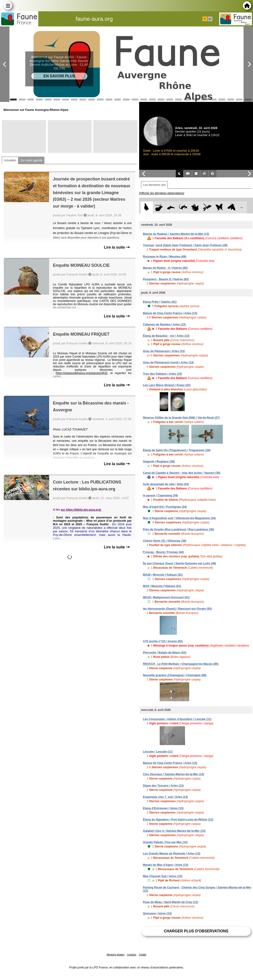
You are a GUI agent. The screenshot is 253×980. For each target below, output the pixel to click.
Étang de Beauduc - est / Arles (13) (166, 336)
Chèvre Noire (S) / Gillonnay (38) (165, 541)
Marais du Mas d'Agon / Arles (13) (165, 865)
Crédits (143, 955)
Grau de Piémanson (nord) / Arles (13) (168, 363)
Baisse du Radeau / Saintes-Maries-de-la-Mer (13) (176, 234)
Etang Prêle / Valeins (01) (160, 302)
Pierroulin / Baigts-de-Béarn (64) (165, 653)
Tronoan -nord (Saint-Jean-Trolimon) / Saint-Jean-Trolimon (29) (185, 245)
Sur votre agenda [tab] (31, 160)
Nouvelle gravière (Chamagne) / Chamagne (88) (175, 675)
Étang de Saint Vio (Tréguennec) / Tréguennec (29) (177, 450)
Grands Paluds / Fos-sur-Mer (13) (165, 842)
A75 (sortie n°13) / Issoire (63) (163, 641)
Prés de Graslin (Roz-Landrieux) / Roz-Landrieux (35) (178, 530)
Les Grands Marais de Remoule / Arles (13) (172, 854)
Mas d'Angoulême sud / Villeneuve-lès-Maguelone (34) (179, 518)
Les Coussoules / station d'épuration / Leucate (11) (177, 719)
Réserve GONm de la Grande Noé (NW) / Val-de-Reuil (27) (181, 418)
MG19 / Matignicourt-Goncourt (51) (166, 597)
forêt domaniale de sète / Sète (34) (166, 484)
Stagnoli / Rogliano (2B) (159, 462)
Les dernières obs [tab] (154, 185)
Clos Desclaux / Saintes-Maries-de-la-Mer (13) (174, 774)
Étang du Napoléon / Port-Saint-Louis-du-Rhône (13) (178, 820)
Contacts (131, 955)
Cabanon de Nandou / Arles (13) (164, 325)
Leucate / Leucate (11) (158, 752)
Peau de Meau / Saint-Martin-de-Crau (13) (170, 902)
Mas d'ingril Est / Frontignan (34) (165, 507)
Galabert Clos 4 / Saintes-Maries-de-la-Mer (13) (174, 831)
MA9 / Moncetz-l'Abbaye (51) (162, 586)
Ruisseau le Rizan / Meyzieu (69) (165, 257)
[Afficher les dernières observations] (162, 193)
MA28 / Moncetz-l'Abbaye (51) (163, 575)
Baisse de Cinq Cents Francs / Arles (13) (170, 313)
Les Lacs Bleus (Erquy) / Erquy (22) (167, 385)
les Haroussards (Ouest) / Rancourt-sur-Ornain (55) (177, 609)
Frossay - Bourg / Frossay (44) (163, 552)
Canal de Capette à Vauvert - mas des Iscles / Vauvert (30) (182, 473)
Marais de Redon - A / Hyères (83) (165, 268)
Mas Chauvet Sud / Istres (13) (163, 876)
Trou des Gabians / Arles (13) (162, 374)
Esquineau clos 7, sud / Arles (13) (165, 797)
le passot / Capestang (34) (160, 496)
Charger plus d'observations (196, 931)
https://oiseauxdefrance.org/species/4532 (82, 373)
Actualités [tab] (10, 160)
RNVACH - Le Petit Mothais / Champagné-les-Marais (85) (181, 664)
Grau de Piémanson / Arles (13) (164, 351)
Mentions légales (116, 955)
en (210, 19)
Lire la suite (117, 247)
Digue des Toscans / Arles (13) (163, 786)
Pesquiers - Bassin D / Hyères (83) (166, 279)
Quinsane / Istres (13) (157, 913)
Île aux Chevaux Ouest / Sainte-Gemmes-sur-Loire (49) (179, 563)
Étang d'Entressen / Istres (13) (163, 808)
